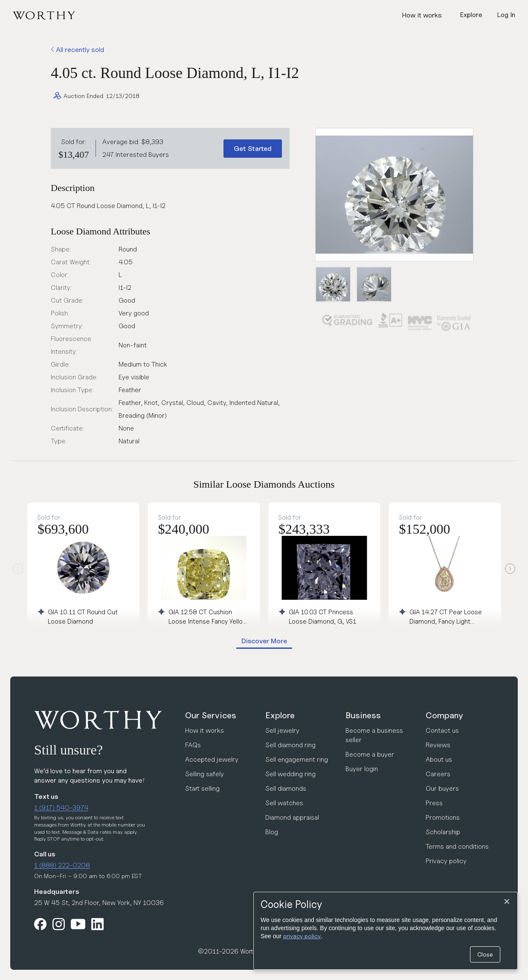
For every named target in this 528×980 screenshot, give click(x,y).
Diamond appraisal (292, 817)
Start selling (202, 788)
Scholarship (443, 832)
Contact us (442, 730)
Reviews (438, 745)
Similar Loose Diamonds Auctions (264, 484)
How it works (422, 15)
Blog (272, 832)
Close (485, 954)
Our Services (211, 715)
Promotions (443, 817)
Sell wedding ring (290, 774)
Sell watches (284, 803)
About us (439, 759)
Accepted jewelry (212, 759)
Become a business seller (374, 735)
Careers (438, 774)
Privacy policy (446, 861)
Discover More (264, 641)
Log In (506, 15)
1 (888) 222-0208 (62, 865)
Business (363, 715)
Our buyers (442, 788)
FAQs (193, 745)
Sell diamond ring (290, 745)
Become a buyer (370, 754)
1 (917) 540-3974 (61, 808)
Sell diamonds (286, 788)
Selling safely (205, 774)
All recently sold (77, 50)
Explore (280, 715)
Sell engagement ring (297, 759)
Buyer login (362, 769)
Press (434, 803)
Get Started (253, 149)
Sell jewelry (282, 730)
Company (444, 715)
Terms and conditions (457, 846)
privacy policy (302, 936)
